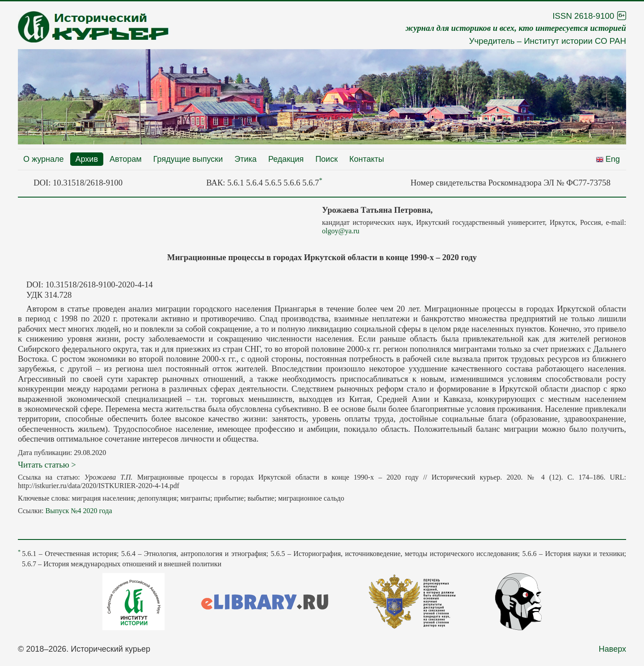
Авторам (126, 159)
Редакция (286, 159)
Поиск (326, 159)
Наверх (612, 649)
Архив (87, 159)
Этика (246, 159)
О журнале (44, 159)
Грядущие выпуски (188, 159)
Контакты (367, 159)
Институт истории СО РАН (575, 41)
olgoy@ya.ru (341, 231)
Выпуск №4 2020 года (78, 511)
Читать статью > (47, 465)
